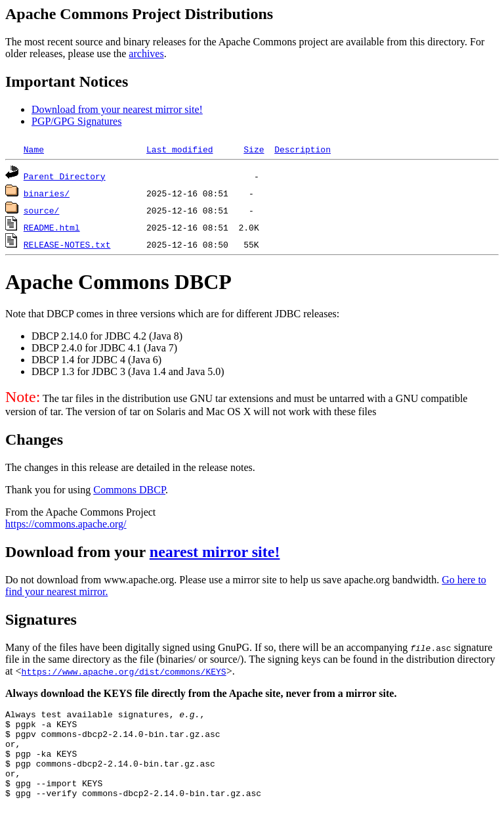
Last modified (179, 149)
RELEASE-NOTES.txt (67, 244)
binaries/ (47, 193)
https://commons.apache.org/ (66, 524)
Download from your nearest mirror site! (117, 109)
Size (254, 149)
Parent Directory (65, 176)
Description (303, 149)
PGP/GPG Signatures (76, 121)
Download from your (77, 552)
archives (146, 54)
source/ (42, 210)
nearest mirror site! (215, 552)
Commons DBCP (129, 490)
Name (34, 149)
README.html (52, 227)
